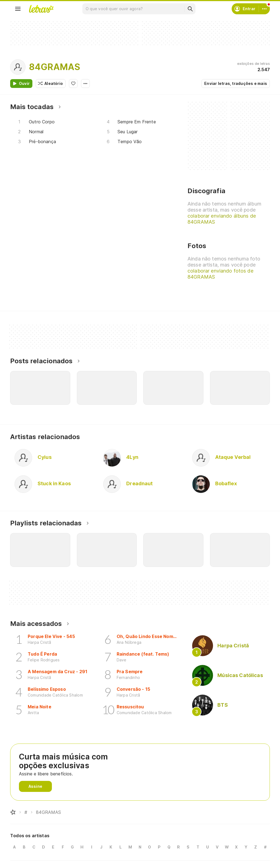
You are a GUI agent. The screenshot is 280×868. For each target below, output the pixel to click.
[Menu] (18, 9)
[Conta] (264, 9)
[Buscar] (190, 9)
